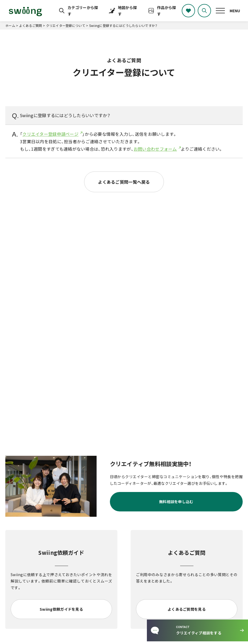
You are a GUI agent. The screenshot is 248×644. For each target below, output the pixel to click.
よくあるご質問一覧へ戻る (124, 182)
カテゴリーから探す (83, 11)
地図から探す (127, 11)
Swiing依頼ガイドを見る (61, 609)
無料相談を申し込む (176, 502)
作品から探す (166, 11)
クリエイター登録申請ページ (50, 134)
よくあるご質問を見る (187, 609)
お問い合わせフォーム (155, 149)
